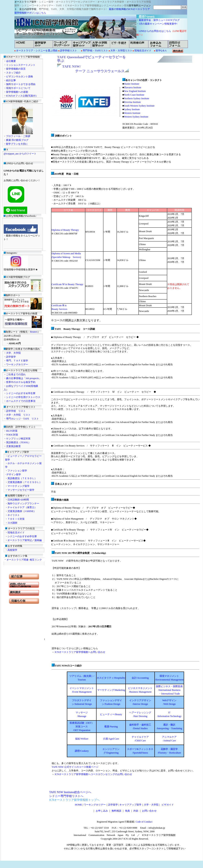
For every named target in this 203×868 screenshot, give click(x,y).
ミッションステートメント (21, 65)
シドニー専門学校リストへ (66, 796)
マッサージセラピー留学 (21, 490)
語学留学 (11, 357)
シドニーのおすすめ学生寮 (21, 393)
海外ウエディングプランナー (23, 504)
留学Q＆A (161, 51)
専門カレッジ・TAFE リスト (22, 419)
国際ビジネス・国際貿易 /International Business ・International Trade (169, 690)
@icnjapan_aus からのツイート (20, 154)
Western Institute (132, 113)
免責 (127, 811)
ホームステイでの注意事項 (21, 401)
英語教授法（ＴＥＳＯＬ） (22, 478)
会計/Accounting (140, 678)
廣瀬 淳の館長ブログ (17, 140)
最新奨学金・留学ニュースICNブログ (159, 20)
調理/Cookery (82, 751)
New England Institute (135, 91)
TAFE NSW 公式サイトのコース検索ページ (75, 767)
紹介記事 (11, 80)
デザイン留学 (14, 474)
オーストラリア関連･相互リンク (24, 560)
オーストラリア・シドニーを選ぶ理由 (37, 51)
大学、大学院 (13, 353)
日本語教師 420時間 (18, 500)
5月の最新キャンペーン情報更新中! (159, 24)
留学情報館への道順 (17, 92)
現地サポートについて (18, 88)
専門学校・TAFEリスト (95, 51)
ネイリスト (14, 515)
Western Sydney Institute (136, 117)
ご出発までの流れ (16, 374)
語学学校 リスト (16, 411)
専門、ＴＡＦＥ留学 (17, 361)
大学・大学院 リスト (18, 415)
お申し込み (102, 811)
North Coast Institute (134, 95)
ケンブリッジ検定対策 (18, 439)
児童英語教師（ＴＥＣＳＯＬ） (25, 482)
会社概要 (11, 61)
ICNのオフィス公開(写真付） (22, 96)
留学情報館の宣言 (16, 69)
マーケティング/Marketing (111, 690)
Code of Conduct (144, 822)
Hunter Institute (131, 84)
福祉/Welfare (82, 739)
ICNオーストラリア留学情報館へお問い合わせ (80, 652)
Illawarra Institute (132, 87)
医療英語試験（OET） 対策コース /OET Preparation (82, 727)
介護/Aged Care (111, 739)
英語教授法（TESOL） (18, 442)
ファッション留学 (17, 471)
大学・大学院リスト (121, 51)
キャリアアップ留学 (130, 805)
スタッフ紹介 (13, 73)
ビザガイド (167, 805)
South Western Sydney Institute (139, 106)
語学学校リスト (68, 51)
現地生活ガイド (143, 51)
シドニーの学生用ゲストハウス (23, 397)
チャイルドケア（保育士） (22, 507)
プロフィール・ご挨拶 (18, 136)
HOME (78, 805)
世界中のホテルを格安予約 (21, 382)
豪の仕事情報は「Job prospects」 (24, 378)
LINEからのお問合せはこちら (155, 31)
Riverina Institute (132, 102)
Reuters (34, 332)
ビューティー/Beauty (111, 714)
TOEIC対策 (12, 435)
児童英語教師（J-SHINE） (22, 511)
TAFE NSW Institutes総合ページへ (70, 792)
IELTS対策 (12, 431)
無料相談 (116, 811)
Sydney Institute (132, 109)
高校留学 (12, 550)
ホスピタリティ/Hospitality (111, 678)
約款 (136, 811)
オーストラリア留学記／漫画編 (25, 540)
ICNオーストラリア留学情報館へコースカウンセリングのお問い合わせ (93, 774)
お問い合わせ (149, 811)
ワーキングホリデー (17, 364)
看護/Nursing (111, 727)
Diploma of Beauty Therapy (65, 230)
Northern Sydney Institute (136, 98)
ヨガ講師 (12, 523)
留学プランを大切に (17, 144)
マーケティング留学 (18, 486)
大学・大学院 (151, 805)
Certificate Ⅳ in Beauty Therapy (67, 284)
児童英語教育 (13, 446)
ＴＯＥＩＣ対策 (16, 519)
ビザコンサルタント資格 (20, 77)
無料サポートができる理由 (21, 84)
